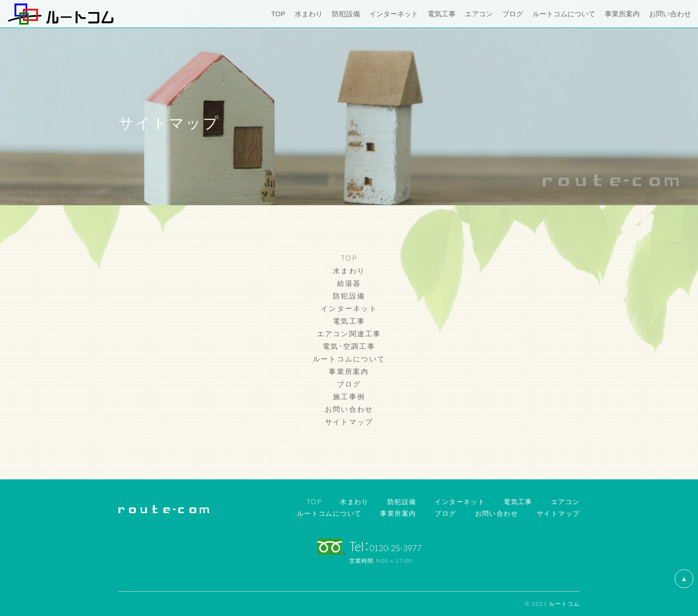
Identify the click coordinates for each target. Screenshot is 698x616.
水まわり (349, 270)
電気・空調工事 (349, 346)
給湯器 (349, 283)
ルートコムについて (349, 359)
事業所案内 (349, 371)
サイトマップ (349, 422)
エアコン (333, 333)
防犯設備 (349, 296)
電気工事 (349, 321)
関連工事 (365, 333)
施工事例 (349, 396)
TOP (349, 258)
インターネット (349, 308)
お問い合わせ (349, 409)
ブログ (349, 384)
